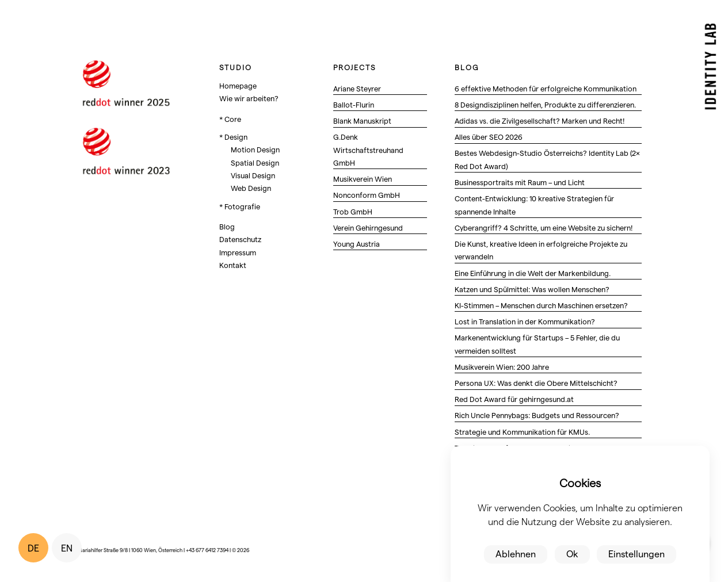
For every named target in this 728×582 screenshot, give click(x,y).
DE (33, 548)
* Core (230, 119)
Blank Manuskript (362, 120)
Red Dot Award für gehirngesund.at (514, 399)
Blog (227, 226)
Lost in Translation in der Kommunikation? (525, 321)
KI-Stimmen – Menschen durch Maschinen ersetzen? (541, 305)
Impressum (238, 252)
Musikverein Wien (363, 179)
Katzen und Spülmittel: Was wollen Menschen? (532, 289)
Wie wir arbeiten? (249, 98)
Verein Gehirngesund (368, 227)
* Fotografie (240, 206)
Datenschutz (240, 239)
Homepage (238, 85)
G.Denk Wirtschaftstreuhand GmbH (368, 150)
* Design (233, 137)
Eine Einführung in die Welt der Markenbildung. (533, 273)
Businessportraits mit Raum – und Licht (520, 182)
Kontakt (233, 265)
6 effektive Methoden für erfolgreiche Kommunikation (546, 88)
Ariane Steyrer (357, 88)
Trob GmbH (353, 211)
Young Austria (357, 244)
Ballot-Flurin (354, 104)
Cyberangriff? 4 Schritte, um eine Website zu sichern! (544, 227)
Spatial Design (255, 162)
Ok (572, 554)
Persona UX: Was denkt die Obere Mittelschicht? (536, 383)
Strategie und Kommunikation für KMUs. (522, 432)
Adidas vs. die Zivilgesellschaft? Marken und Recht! (540, 120)
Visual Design (253, 175)
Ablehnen (516, 554)
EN (67, 548)
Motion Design (255, 149)
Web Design (251, 188)
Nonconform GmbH (367, 195)
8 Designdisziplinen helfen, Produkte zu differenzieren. (545, 104)
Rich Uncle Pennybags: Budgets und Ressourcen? (537, 415)
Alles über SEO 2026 (489, 137)
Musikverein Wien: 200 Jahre (502, 367)
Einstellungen (636, 554)
